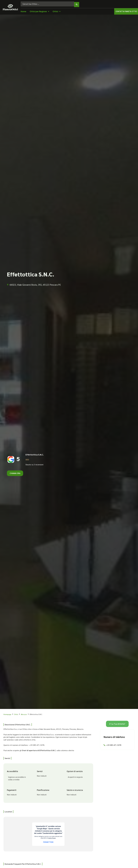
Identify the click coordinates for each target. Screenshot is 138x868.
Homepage (7, 713)
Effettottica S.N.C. (35, 453)
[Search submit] (77, 3)
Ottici (16, 713)
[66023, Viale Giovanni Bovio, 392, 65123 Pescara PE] (48, 833)
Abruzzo (24, 713)
